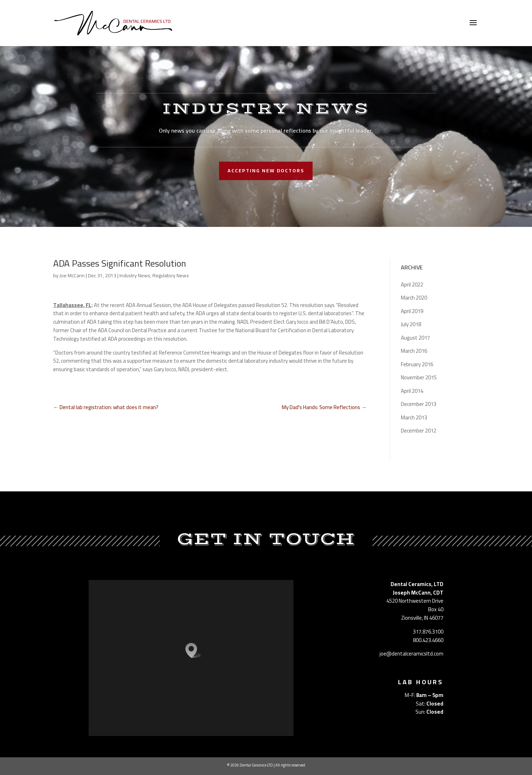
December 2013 (419, 404)
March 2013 (414, 417)
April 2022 (412, 285)
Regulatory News (171, 275)
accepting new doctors (266, 171)
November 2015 (419, 377)
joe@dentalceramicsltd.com (411, 654)
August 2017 (415, 338)
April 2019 (412, 311)
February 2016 (417, 364)
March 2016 (414, 351)
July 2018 (411, 324)
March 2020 (414, 298)
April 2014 (412, 391)
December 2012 (419, 431)
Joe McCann (72, 275)
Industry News (135, 275)
